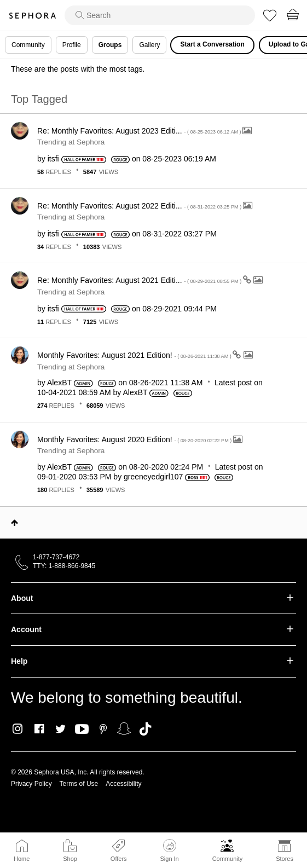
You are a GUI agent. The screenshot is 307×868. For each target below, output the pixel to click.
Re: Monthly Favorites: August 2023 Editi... (140, 131)
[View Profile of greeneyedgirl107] (153, 477)
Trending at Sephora (71, 142)
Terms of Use (79, 784)
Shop (70, 859)
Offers (119, 859)
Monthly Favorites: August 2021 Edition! (135, 355)
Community (228, 859)
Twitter (60, 729)
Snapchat (124, 729)
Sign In (169, 850)
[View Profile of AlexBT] (59, 383)
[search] (160, 15)
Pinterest (103, 729)
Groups (110, 45)
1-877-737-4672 (56, 557)
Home (22, 859)
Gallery (149, 45)
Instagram (18, 729)
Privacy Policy (31, 784)
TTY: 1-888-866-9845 (64, 566)
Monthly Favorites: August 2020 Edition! (135, 439)
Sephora (32, 16)
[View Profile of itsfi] (53, 159)
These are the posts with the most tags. (78, 69)
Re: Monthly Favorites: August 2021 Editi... (140, 280)
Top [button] (15, 523)
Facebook (39, 729)
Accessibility (123, 784)
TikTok (145, 729)
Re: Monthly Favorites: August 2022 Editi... (140, 206)
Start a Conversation (212, 44)
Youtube (82, 730)
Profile (72, 45)
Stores (285, 859)
